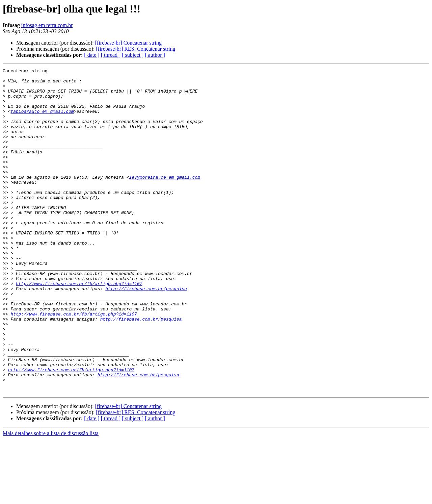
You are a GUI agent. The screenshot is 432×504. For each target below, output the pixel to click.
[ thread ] (111, 55)
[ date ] (92, 55)
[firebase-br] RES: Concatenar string (136, 49)
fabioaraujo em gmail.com (42, 120)
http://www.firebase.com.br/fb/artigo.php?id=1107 (79, 327)
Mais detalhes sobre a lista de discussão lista (51, 498)
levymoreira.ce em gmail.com (165, 199)
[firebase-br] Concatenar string (128, 43)
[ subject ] (133, 55)
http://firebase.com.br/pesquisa (146, 333)
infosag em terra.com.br (47, 25)
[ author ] (155, 55)
